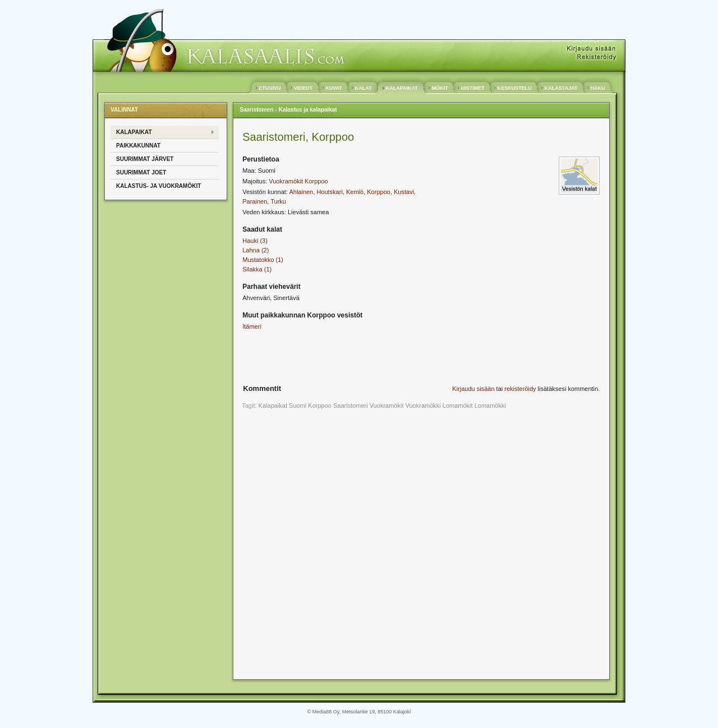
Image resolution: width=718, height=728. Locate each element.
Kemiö (355, 192)
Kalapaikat (273, 406)
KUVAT (334, 88)
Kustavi (404, 192)
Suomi (298, 406)
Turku (278, 201)
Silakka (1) (257, 269)
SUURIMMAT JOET (141, 172)
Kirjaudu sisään (473, 389)
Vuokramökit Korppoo (298, 181)
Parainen (255, 201)
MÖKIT (440, 88)
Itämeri (252, 326)
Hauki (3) (255, 241)
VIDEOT (303, 88)
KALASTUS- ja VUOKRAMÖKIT (158, 186)
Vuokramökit (387, 406)
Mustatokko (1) (263, 260)
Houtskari (329, 192)
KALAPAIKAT (402, 88)
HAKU (598, 88)
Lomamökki (490, 406)
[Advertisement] (345, 360)
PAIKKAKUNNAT (138, 146)
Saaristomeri (351, 406)
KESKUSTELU (514, 88)
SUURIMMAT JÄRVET (145, 159)
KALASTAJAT (561, 88)
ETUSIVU (270, 88)
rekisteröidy (520, 389)
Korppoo (379, 192)
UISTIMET (473, 88)
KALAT (363, 88)
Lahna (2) (256, 250)
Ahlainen (301, 192)
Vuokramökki (423, 406)
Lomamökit (458, 406)
